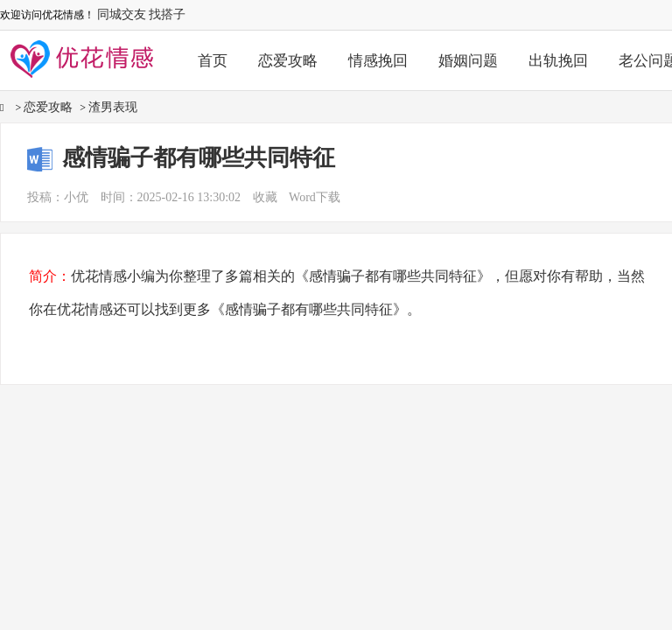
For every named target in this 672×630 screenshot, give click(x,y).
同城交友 (122, 14)
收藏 (265, 197)
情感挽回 (378, 61)
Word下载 (315, 197)
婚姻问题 (468, 61)
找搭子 (167, 14)
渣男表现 (113, 107)
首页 (213, 61)
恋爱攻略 (288, 61)
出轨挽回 (558, 61)
